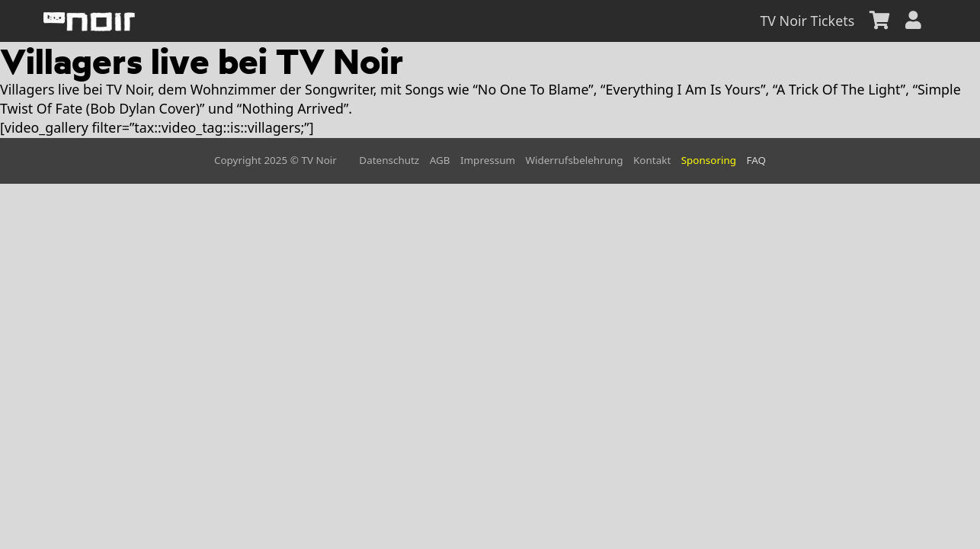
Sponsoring (709, 160)
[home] (89, 21)
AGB (440, 160)
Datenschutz (389, 160)
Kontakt (652, 160)
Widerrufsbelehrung (575, 160)
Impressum (488, 160)
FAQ (756, 160)
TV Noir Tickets (807, 21)
